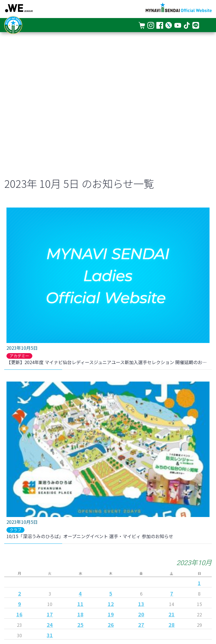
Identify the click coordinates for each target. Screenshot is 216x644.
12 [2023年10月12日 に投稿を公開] (111, 604)
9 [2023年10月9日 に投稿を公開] (20, 604)
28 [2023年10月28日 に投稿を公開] (172, 625)
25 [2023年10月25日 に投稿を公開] (80, 625)
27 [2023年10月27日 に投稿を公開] (141, 625)
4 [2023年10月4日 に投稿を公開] (80, 593)
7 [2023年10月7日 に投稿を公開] (172, 593)
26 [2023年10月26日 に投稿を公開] (111, 625)
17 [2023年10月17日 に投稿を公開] (50, 614)
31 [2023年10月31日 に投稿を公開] (50, 635)
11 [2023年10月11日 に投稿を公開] (80, 604)
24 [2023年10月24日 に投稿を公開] (50, 625)
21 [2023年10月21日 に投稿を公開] (172, 614)
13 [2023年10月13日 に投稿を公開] (141, 604)
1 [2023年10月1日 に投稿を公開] (199, 583)
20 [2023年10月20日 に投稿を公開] (141, 614)
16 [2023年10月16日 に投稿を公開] (19, 614)
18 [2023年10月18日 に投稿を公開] (80, 614)
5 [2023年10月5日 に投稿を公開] (111, 593)
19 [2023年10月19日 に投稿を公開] (111, 614)
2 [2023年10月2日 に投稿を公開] (20, 593)
